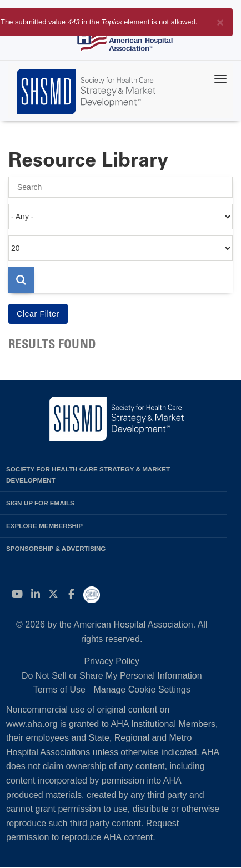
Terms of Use (59, 689)
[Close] (220, 20)
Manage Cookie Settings (142, 689)
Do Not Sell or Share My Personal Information (112, 676)
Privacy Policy (112, 661)
